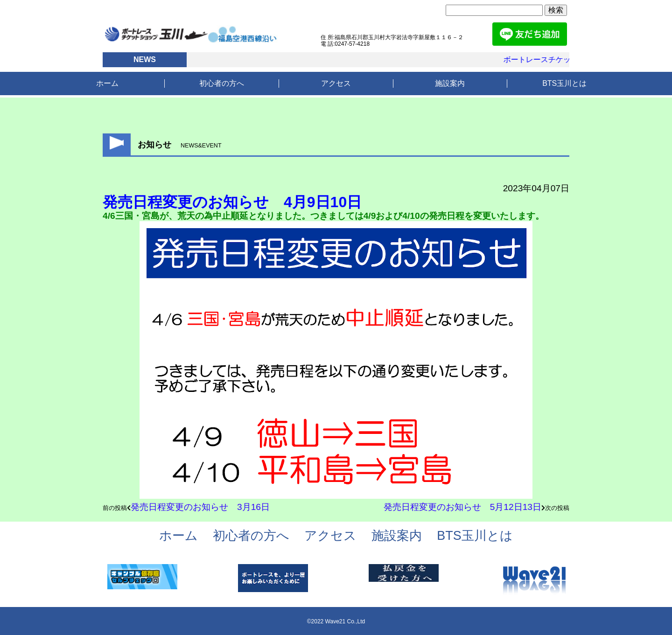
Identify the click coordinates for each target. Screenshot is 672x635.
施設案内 (450, 83)
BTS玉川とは (564, 83)
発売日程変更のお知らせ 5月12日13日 (462, 507)
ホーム (107, 83)
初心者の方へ (222, 83)
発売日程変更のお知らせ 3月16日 (200, 507)
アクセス (336, 83)
